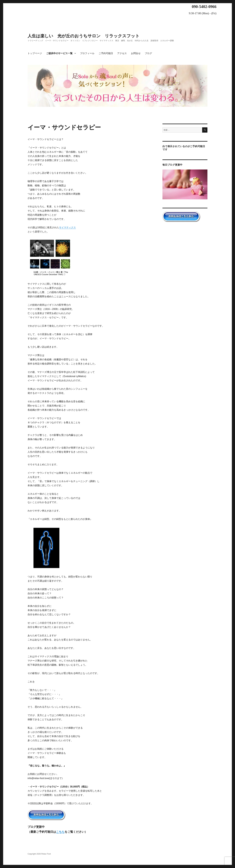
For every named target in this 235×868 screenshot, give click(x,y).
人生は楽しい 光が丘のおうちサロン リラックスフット (84, 36)
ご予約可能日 (106, 53)
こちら (60, 832)
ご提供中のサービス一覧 (59, 53)
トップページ (35, 53)
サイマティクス (67, 227)
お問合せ (136, 53)
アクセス (122, 53)
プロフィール (87, 53)
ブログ (148, 53)
